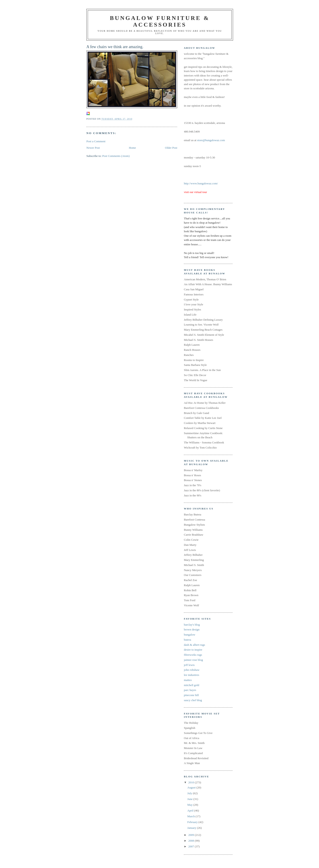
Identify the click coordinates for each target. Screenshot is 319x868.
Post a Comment (96, 141)
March (192, 816)
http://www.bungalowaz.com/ (201, 183)
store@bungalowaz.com (211, 140)
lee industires (192, 675)
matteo (188, 680)
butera (187, 640)
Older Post (171, 148)
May (190, 805)
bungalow (190, 635)
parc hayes (190, 690)
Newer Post (93, 148)
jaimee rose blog (193, 660)
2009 (192, 835)
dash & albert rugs (195, 645)
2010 (192, 782)
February (193, 822)
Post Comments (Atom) (116, 156)
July (190, 793)
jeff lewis (189, 665)
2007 (192, 846)
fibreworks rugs (193, 655)
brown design (192, 629)
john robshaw (192, 670)
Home (132, 148)
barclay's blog (192, 625)
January (192, 828)
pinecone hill (191, 695)
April (191, 810)
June (190, 799)
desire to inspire (193, 650)
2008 (192, 841)
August (192, 787)
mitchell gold (192, 685)
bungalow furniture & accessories (160, 21)
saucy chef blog (193, 700)
